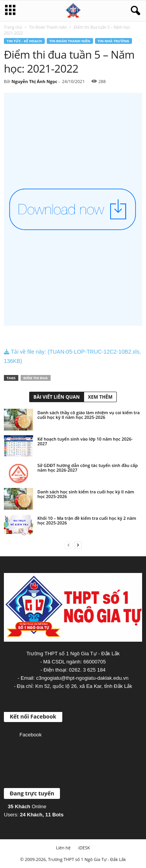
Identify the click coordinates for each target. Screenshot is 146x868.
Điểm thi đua (36, 378)
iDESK (84, 848)
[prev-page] (69, 545)
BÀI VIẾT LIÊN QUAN (57, 397)
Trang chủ (13, 27)
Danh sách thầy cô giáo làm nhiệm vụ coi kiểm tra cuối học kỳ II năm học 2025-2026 (89, 415)
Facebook (31, 735)
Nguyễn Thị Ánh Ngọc (34, 81)
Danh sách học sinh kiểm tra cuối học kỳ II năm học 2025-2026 (86, 494)
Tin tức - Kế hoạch (24, 41)
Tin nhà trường (113, 41)
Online (27, 806)
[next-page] (78, 545)
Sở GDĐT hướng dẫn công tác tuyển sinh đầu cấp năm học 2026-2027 (88, 468)
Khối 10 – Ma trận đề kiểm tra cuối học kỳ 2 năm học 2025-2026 (87, 520)
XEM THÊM (100, 397)
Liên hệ (63, 848)
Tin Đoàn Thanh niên (48, 27)
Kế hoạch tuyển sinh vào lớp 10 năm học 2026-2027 (85, 441)
